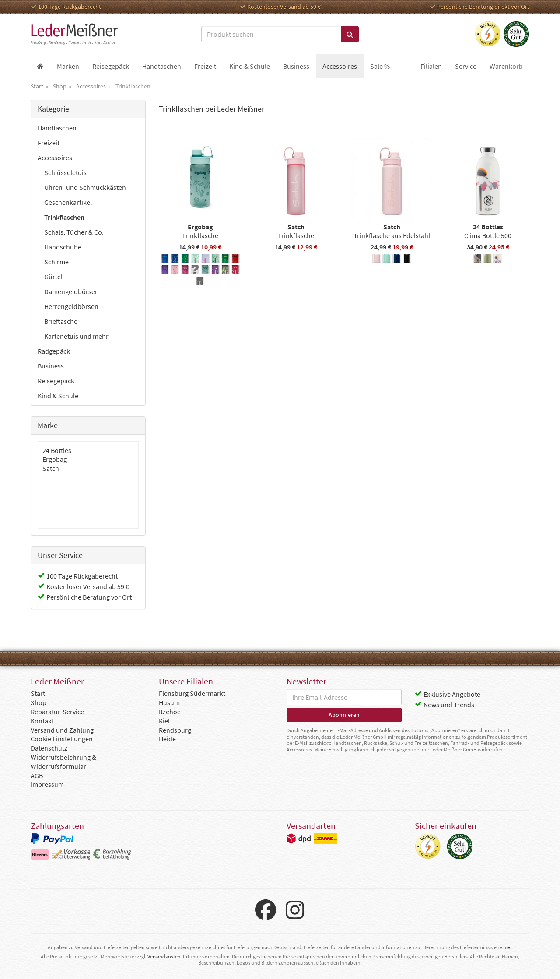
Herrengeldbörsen (71, 306)
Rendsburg (175, 730)
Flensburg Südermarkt (192, 693)
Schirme (56, 262)
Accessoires (55, 158)
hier (507, 947)
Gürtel (53, 277)
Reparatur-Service (57, 712)
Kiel (164, 721)
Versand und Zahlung (62, 730)
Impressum (47, 784)
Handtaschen (57, 128)
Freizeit (49, 143)
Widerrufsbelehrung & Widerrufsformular (63, 762)
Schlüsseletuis (65, 172)
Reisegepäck (56, 381)
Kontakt (42, 721)
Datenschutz (49, 748)
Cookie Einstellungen (62, 739)
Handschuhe (63, 247)
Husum (169, 702)
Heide (167, 739)
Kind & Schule (58, 396)
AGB (37, 775)
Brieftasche (61, 321)
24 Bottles (57, 450)
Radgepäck (54, 351)
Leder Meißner (74, 34)
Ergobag (55, 459)
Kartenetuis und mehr (76, 336)
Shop (38, 702)
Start (38, 693)
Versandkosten (164, 956)
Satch (51, 468)
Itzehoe (170, 712)
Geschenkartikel (68, 202)
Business (51, 366)
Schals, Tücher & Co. (74, 232)
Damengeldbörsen (72, 291)
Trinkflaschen (64, 217)
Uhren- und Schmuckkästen (85, 187)
